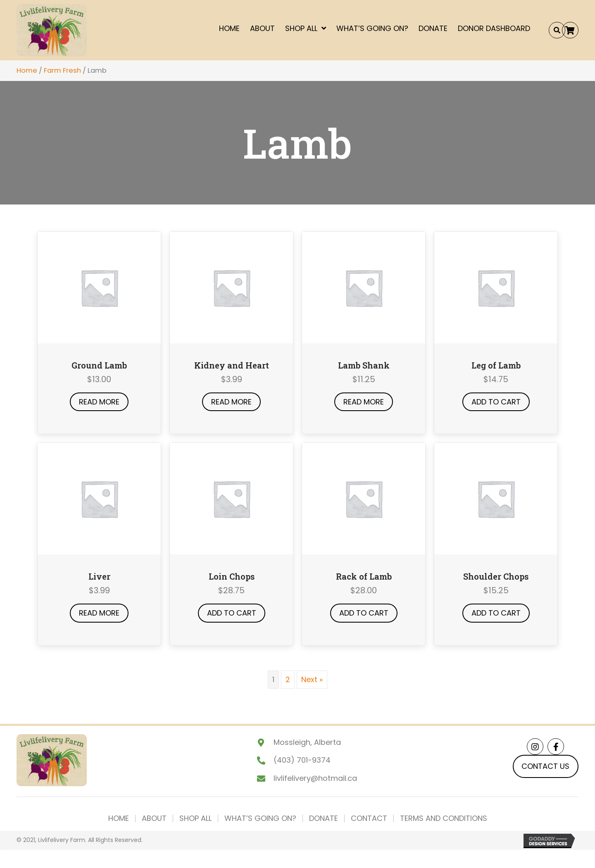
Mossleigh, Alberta (307, 742)
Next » (312, 679)
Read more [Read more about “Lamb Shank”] (364, 402)
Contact (369, 818)
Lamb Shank (364, 365)
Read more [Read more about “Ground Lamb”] (99, 402)
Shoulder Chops (496, 576)
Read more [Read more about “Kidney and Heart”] (231, 402)
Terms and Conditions (444, 818)
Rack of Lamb (364, 576)
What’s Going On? (260, 818)
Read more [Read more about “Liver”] (99, 613)
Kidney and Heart (232, 365)
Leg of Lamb (496, 365)
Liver (99, 576)
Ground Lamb (99, 365)
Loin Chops (232, 576)
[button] (570, 30)
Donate (324, 818)
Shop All (195, 818)
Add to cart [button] (496, 402)
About (154, 818)
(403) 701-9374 (302, 760)
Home (27, 70)
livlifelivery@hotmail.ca (315, 778)
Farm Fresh (62, 70)
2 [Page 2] (288, 679)
